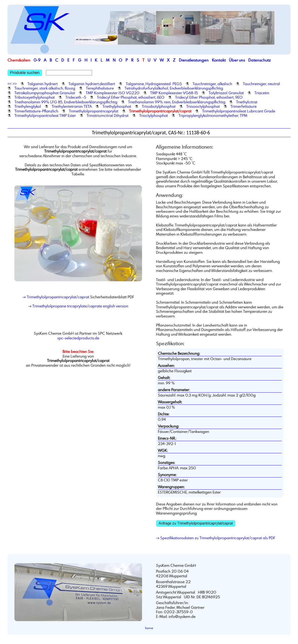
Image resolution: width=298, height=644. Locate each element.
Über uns (237, 60)
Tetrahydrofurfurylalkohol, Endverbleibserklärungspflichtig (174, 88)
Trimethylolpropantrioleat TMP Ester (45, 115)
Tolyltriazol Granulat (226, 93)
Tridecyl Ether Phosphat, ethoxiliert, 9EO (209, 97)
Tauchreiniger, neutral (261, 84)
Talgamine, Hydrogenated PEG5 (154, 84)
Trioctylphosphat (154, 115)
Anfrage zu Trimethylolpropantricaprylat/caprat (196, 523)
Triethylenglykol (28, 106)
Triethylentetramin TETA (72, 106)
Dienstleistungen (194, 60)
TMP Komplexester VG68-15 (174, 93)
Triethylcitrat (247, 102)
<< (10, 84)
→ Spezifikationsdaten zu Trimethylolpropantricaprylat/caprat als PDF (216, 538)
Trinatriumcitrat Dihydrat (108, 115)
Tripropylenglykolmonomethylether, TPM (213, 115)
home (149, 628)
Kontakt (219, 60)
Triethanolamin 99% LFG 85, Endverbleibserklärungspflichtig (66, 102)
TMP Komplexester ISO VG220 (113, 93)
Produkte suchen (25, 73)
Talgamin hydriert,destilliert (92, 84)
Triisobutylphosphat (159, 106)
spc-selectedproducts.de (78, 338)
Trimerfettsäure (244, 106)
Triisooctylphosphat (203, 106)
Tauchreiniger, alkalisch (212, 84)
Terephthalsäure (100, 88)
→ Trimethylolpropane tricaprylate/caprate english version (78, 306)
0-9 (37, 60)
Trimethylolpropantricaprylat (94, 111)
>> (15, 84)
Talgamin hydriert (43, 84)
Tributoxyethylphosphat (35, 97)
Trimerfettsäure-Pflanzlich (36, 111)
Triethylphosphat (117, 106)
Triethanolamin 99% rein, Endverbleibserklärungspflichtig (177, 102)
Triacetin (262, 93)
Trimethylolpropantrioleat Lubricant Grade (239, 111)
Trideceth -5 (76, 97)
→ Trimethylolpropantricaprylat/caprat (56, 297)
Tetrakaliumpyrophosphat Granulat (45, 93)
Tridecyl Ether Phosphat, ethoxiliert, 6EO (131, 97)
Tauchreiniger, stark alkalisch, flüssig (45, 88)
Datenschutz (259, 60)
